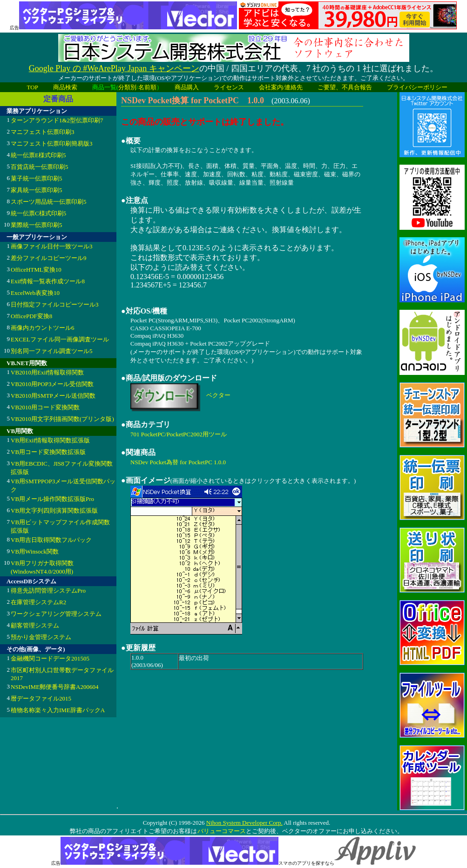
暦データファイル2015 (41, 698)
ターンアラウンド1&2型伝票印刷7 (57, 120)
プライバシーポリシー (417, 87)
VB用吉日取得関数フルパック (51, 540)
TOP (33, 87)
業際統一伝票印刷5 (37, 225)
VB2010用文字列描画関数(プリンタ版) (62, 419)
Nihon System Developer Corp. (244, 823)
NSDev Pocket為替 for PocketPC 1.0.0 (178, 462)
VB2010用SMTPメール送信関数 (53, 396)
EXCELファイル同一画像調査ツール (60, 339)
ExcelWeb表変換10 (35, 293)
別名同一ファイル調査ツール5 (52, 351)
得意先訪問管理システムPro (48, 591)
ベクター (218, 395)
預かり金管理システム (41, 637)
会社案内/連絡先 (281, 87)
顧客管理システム (35, 625)
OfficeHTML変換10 (36, 270)
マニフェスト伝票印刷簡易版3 (52, 144)
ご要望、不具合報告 (345, 87)
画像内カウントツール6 (43, 328)
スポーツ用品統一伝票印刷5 (49, 202)
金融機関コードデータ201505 (50, 658)
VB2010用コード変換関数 (45, 407)
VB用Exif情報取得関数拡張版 (50, 440)
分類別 (127, 87)
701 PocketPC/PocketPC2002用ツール (179, 434)
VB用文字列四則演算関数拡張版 (54, 511)
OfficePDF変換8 (31, 316)
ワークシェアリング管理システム (56, 614)
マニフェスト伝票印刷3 (43, 132)
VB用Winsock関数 (35, 551)
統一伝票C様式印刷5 (38, 213)
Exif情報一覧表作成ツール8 (48, 281)
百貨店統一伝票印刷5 (40, 167)
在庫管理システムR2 (38, 602)
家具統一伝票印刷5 (37, 190)
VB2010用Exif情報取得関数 (47, 372)
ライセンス (229, 87)
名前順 (147, 87)
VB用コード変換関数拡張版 (48, 452)
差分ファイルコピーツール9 (49, 258)
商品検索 (65, 87)
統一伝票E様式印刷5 (38, 155)
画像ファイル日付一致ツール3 (52, 246)
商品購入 (187, 87)
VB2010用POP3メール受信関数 (52, 384)
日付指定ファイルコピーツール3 (55, 304)
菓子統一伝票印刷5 (37, 178)
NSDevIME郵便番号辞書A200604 (55, 687)
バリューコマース (221, 831)
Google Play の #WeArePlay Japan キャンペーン (114, 68)
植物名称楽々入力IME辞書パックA (58, 710)
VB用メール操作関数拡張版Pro (52, 499)
